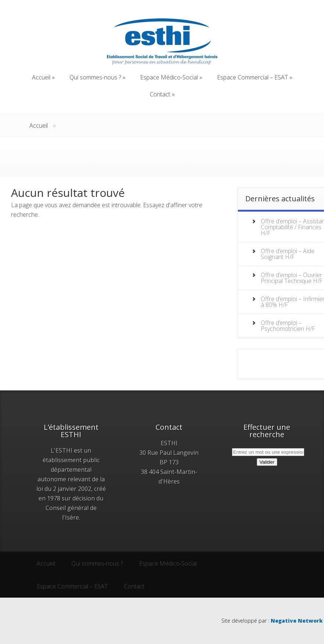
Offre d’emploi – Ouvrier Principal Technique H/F (292, 278)
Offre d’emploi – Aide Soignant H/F (288, 254)
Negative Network (297, 621)
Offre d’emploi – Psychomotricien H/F (288, 326)
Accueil (39, 125)
